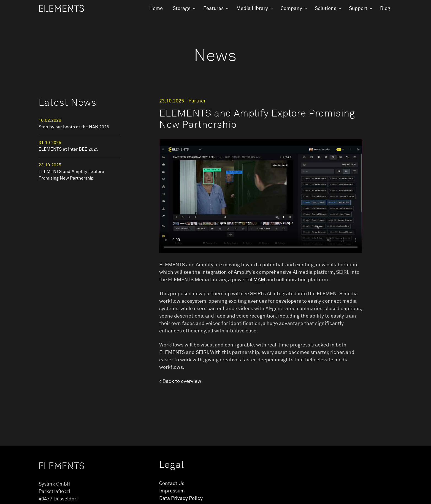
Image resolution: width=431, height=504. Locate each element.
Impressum (172, 491)
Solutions (326, 9)
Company (291, 9)
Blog (385, 9)
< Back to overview (180, 381)
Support (358, 9)
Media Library (252, 9)
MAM (259, 280)
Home (156, 9)
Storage (182, 9)
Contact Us (172, 484)
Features (213, 9)
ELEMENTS (61, 9)
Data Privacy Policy (181, 498)
